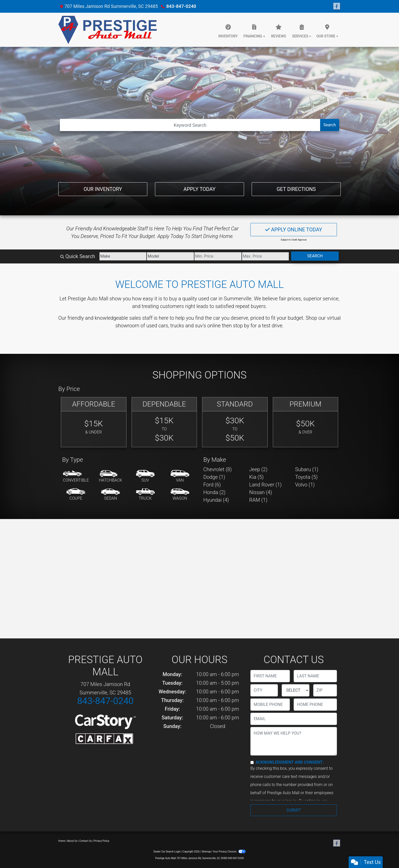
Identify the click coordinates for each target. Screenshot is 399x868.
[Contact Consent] (252, 762)
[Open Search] (190, 125)
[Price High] (266, 256)
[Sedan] (110, 495)
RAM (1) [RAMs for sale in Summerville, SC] (258, 500)
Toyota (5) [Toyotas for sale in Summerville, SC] (307, 477)
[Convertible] (76, 477)
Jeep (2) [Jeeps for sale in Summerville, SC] (258, 469)
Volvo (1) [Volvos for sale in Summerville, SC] (305, 485)
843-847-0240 (181, 6)
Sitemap (206, 852)
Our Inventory (103, 189)
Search (330, 125)
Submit (294, 810)
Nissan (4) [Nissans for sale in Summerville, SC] (261, 492)
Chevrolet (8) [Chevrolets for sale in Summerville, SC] (218, 469)
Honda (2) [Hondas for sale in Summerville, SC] (214, 492)
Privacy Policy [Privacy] (102, 841)
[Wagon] (180, 495)
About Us (72, 841)
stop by (241, 326)
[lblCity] (264, 690)
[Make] (123, 256)
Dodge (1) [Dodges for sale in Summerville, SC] (214, 477)
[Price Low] (218, 256)
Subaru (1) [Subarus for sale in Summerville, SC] (307, 469)
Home (62, 841)
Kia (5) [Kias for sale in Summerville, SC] (256, 477)
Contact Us (86, 841)
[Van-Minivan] (180, 477)
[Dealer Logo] (109, 30)
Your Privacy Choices (229, 852)
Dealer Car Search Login (167, 852)
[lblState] (295, 690)
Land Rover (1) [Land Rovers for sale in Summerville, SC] (265, 485)
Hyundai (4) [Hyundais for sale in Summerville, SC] (216, 500)
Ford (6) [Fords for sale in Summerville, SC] (212, 485)
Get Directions (296, 189)
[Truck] (145, 495)
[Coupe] (76, 495)
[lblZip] (325, 690)
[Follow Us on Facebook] (337, 6)
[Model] (170, 256)
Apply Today (199, 189)
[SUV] (145, 477)
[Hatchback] (111, 477)
